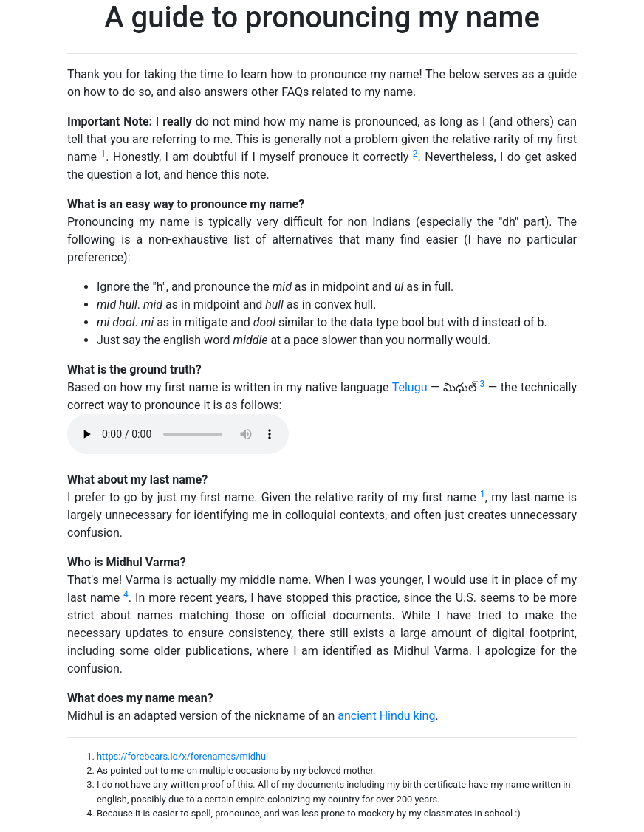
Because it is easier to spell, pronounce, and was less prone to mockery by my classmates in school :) (309, 813)
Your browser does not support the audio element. (178, 434)
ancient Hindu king (386, 716)
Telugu (410, 387)
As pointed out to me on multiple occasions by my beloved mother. (236, 770)
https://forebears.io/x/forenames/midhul (182, 756)
